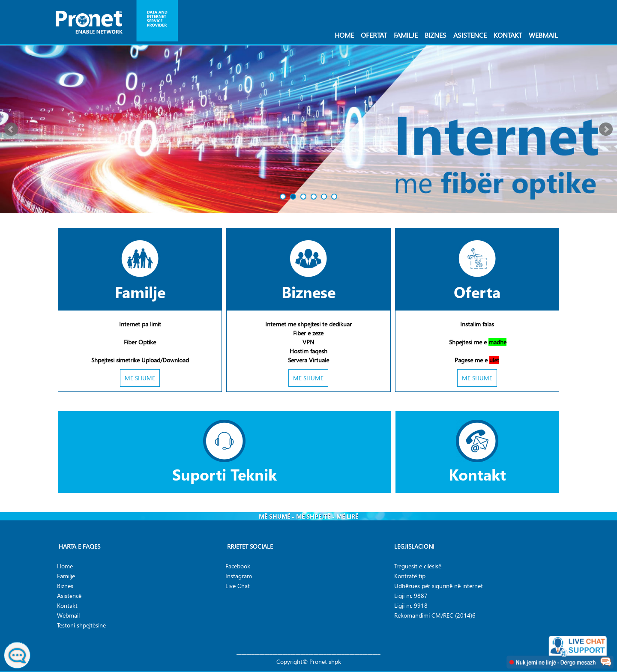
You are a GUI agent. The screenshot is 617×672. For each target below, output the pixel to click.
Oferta (477, 292)
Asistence (470, 35)
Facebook (238, 566)
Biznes (436, 35)
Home (344, 35)
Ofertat (374, 35)
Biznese (308, 292)
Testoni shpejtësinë (81, 625)
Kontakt (508, 35)
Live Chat (238, 586)
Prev (11, 129)
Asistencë (69, 596)
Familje (406, 35)
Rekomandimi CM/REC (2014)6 (435, 615)
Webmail (543, 35)
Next (606, 129)
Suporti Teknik (225, 474)
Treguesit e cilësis (416, 566)
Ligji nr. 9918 (411, 605)
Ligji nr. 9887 (411, 596)
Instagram (239, 576)
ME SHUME (140, 378)
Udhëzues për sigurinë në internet (439, 586)
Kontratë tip (410, 576)
